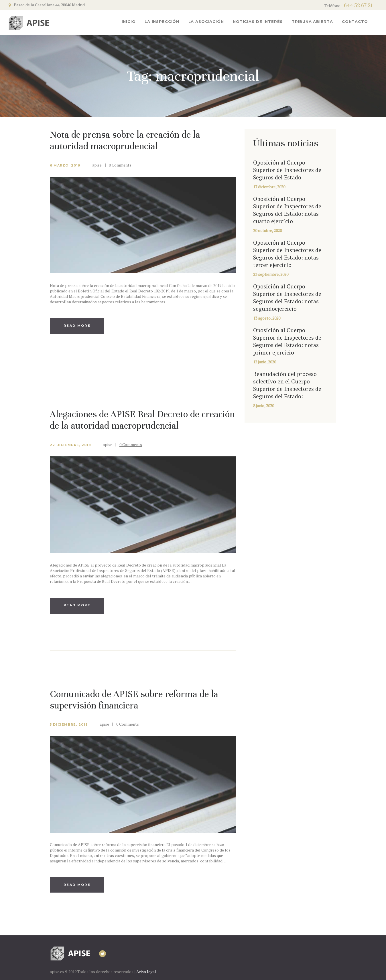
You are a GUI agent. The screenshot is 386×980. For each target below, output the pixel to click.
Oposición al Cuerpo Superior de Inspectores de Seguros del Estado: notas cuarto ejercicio (287, 210)
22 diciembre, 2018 (71, 445)
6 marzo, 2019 (65, 165)
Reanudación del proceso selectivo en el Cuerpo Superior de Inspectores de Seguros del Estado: (287, 385)
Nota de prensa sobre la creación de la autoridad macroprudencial (125, 140)
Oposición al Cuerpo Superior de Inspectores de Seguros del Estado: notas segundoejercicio (287, 298)
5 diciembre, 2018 (69, 724)
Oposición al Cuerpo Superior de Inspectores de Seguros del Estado (287, 170)
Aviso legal (146, 972)
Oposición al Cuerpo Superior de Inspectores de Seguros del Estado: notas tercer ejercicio (287, 254)
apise (97, 165)
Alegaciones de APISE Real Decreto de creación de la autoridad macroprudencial (142, 420)
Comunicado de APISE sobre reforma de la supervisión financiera (134, 700)
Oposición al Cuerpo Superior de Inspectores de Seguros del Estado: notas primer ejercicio (287, 341)
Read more (77, 326)
